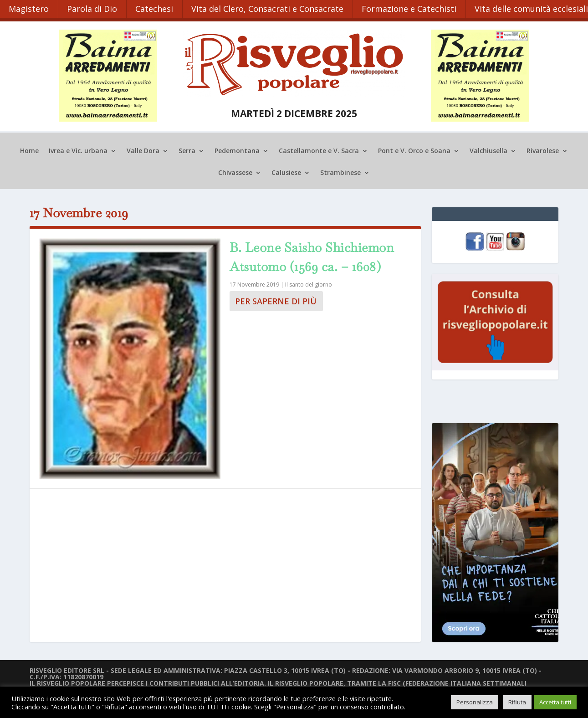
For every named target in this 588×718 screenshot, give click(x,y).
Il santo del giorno (309, 284)
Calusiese (286, 172)
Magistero (29, 8)
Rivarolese (543, 150)
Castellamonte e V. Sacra (319, 150)
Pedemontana (237, 150)
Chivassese (235, 172)
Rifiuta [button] (517, 702)
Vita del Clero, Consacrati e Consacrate (269, 8)
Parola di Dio (93, 8)
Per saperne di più (276, 300)
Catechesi (156, 8)
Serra (187, 150)
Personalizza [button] (475, 702)
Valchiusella (488, 150)
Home (29, 150)
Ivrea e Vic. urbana (78, 150)
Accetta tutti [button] (555, 702)
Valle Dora (143, 150)
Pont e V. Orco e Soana (414, 150)
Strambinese (340, 172)
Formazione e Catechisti (411, 8)
